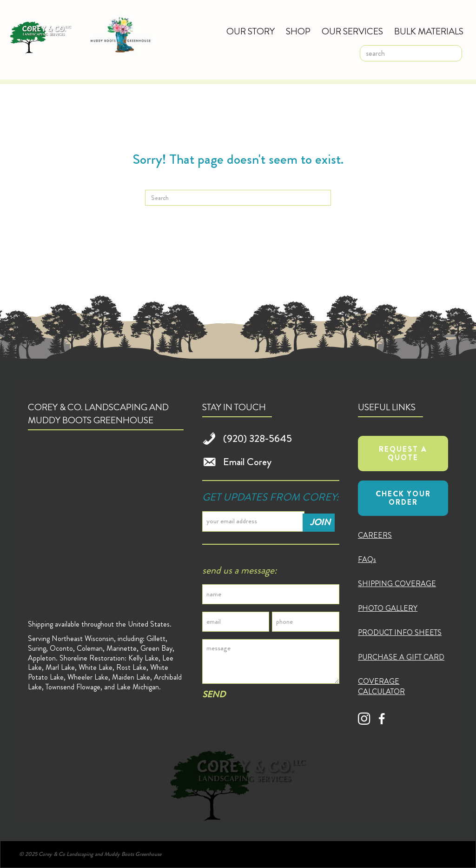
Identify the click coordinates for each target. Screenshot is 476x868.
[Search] (238, 198)
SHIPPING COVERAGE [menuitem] (397, 584)
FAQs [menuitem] (367, 559)
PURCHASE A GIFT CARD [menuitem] (401, 657)
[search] (411, 53)
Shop (298, 31)
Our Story (251, 31)
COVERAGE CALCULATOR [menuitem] (381, 686)
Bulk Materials (429, 31)
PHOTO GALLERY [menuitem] (388, 608)
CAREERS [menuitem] (375, 535)
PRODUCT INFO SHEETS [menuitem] (400, 632)
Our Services (352, 31)
